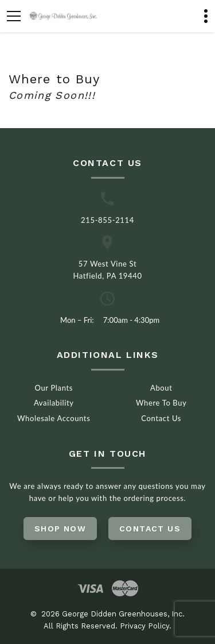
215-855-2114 (107, 220)
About (161, 388)
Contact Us (161, 418)
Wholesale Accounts (54, 418)
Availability (54, 403)
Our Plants (54, 388)
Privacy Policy (144, 626)
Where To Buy (161, 403)
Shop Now (60, 529)
